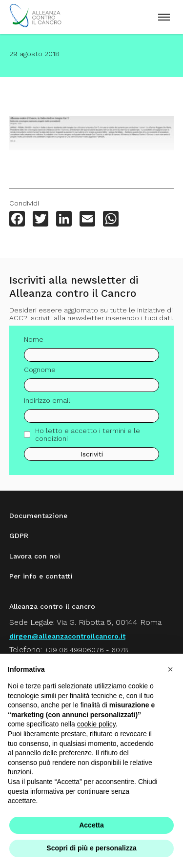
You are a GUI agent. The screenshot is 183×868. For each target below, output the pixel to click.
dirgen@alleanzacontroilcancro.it (67, 636)
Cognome (40, 373)
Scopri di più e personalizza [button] (91, 848)
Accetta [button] (91, 825)
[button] (170, 669)
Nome (34, 343)
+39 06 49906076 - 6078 (86, 650)
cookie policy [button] (96, 724)
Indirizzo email (47, 404)
